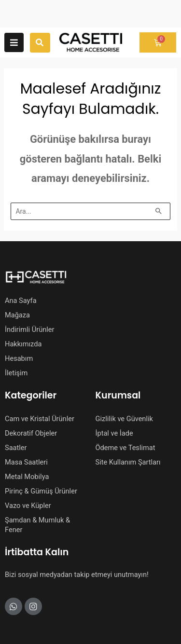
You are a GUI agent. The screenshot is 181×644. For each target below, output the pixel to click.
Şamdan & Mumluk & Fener (37, 525)
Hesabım (19, 358)
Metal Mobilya (27, 477)
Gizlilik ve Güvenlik (124, 419)
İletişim (16, 373)
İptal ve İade (114, 433)
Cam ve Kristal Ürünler (40, 419)
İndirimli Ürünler (29, 329)
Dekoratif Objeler (31, 433)
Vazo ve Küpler (28, 506)
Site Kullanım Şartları (128, 462)
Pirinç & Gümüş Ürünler (41, 491)
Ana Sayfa (21, 301)
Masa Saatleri (26, 462)
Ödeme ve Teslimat (125, 448)
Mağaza (17, 315)
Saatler (16, 448)
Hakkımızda (23, 344)
